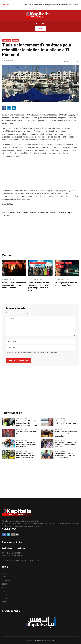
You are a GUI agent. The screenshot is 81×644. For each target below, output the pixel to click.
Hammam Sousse (15, 213)
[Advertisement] (40, 174)
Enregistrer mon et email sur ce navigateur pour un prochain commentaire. (33, 353)
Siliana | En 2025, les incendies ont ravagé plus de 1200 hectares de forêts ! (52, 5)
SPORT (5, 588)
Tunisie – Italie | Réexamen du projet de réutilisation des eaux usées (66, 434)
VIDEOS (60, 266)
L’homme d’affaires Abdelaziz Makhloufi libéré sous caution (66, 422)
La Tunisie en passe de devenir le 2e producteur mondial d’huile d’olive (26, 455)
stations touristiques (66, 213)
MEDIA (5, 598)
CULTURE (60, 263)
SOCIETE (8, 263)
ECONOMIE (7, 40)
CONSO (5, 602)
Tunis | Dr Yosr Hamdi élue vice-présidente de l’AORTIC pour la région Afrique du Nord (40, 287)
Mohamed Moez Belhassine (48, 213)
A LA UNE (6, 573)
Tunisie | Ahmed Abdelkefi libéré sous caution (26, 433)
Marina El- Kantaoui (30, 213)
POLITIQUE (6, 577)
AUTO (4, 591)
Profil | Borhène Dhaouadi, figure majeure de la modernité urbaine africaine (27, 423)
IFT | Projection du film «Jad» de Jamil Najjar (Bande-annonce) (66, 285)
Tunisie (16, 40)
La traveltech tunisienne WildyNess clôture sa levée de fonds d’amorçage (65, 455)
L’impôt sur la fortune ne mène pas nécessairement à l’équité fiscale (27, 445)
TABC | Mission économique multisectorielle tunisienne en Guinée (65, 445)
